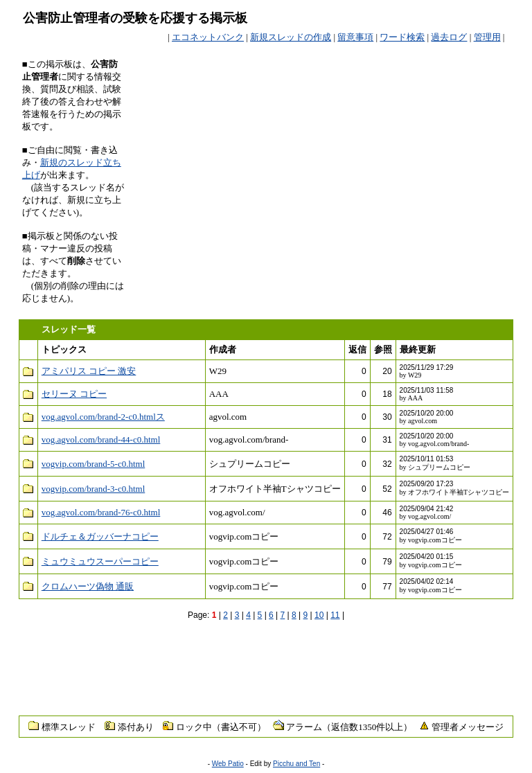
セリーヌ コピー (74, 394)
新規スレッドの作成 (291, 37)
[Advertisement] (348, 79)
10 (319, 615)
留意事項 (355, 37)
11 (335, 615)
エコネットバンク (208, 37)
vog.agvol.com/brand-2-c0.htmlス (103, 417)
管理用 (487, 37)
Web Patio (228, 764)
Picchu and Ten (296, 764)
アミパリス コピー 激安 (89, 371)
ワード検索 (402, 37)
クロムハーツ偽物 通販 (88, 586)
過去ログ (449, 37)
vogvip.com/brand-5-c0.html (93, 464)
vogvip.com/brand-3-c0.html (93, 489)
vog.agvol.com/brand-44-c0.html (101, 439)
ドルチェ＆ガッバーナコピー (100, 536)
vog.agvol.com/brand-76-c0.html (101, 512)
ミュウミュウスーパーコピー (100, 561)
